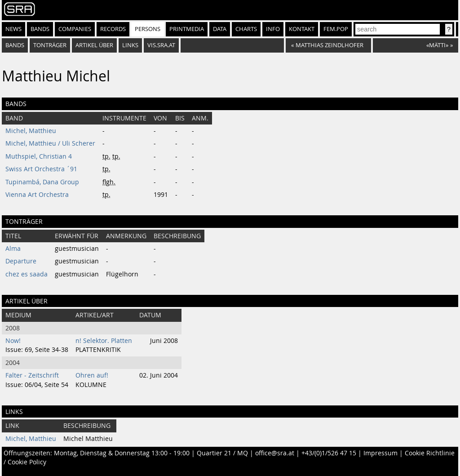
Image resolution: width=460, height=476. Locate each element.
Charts (246, 29)
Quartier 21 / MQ (222, 453)
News (13, 29)
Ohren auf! (92, 375)
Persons (148, 29)
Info (273, 29)
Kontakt (302, 29)
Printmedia (187, 29)
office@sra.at (275, 453)
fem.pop (336, 29)
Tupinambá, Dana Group (42, 182)
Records (113, 29)
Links (130, 45)
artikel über (94, 45)
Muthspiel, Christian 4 (39, 156)
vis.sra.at (161, 45)
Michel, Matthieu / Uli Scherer (50, 143)
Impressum (380, 453)
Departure (21, 261)
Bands (40, 29)
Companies (75, 29)
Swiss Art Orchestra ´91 (41, 169)
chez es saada (27, 274)
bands (15, 45)
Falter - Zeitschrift (32, 375)
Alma (13, 249)
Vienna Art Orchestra (37, 195)
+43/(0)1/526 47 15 (329, 453)
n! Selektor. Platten (104, 341)
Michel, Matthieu (31, 131)
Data (220, 29)
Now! (13, 341)
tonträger (50, 45)
